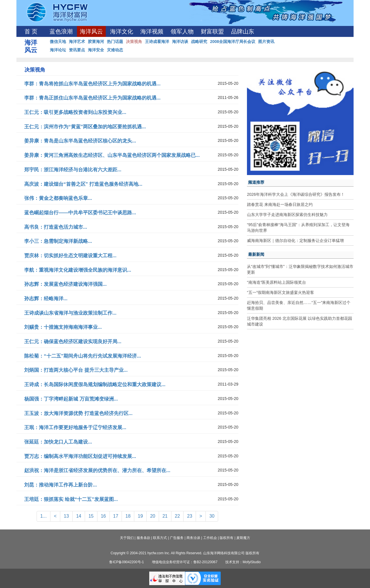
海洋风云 (91, 31)
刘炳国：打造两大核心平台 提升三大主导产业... (76, 370)
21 (165, 516)
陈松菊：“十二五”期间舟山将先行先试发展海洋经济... (83, 356)
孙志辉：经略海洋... (46, 299)
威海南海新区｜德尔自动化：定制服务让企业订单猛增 (295, 241)
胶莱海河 (96, 42)
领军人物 (182, 31)
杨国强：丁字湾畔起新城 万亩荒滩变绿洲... (71, 399)
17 (116, 516)
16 (103, 516)
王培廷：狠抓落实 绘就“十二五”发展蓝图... (71, 499)
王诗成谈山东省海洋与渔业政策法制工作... (70, 313)
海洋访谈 (180, 42)
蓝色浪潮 (61, 31)
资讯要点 (77, 50)
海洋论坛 (58, 50)
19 (140, 516)
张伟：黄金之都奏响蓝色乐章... (58, 198)
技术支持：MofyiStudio (243, 562)
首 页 (31, 31)
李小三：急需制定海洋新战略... (58, 241)
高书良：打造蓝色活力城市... (56, 227)
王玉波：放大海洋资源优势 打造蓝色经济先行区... (78, 413)
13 (66, 516)
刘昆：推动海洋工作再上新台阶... (61, 485)
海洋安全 (96, 50)
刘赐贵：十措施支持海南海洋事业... (63, 327)
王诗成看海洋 (157, 42)
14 (79, 516)
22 (178, 516)
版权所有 (226, 538)
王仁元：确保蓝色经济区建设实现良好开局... (73, 342)
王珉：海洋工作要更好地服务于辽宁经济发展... (75, 428)
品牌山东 (243, 31)
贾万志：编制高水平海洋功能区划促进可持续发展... (80, 456)
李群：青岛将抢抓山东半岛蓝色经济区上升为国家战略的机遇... (92, 84)
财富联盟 (212, 31)
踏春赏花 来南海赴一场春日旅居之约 (280, 204)
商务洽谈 (193, 538)
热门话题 (115, 42)
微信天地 (58, 42)
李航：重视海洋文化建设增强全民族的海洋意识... (78, 270)
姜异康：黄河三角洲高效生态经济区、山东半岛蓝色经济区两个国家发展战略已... (112, 155)
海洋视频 (152, 31)
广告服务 (177, 538)
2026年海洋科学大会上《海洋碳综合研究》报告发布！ (296, 194)
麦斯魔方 (243, 538)
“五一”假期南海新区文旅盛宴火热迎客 (281, 292)
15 (91, 516)
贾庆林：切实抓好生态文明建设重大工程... (70, 256)
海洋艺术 (77, 42)
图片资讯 (266, 42)
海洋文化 (122, 31)
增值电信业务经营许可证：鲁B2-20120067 (185, 562)
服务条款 (144, 538)
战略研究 (199, 42)
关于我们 (127, 538)
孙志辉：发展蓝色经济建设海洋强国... (65, 284)
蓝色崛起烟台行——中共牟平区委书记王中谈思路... (80, 213)
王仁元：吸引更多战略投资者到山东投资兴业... (75, 112)
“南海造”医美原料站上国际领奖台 (276, 282)
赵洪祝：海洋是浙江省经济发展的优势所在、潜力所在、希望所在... (97, 470)
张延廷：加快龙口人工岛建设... (58, 442)
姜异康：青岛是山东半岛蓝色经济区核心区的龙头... (80, 141)
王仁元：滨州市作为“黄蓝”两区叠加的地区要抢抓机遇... (85, 127)
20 (153, 516)
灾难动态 (115, 50)
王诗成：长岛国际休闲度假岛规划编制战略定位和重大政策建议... (95, 385)
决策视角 (134, 42)
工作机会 (210, 538)
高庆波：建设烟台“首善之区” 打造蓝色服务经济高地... (83, 184)
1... (44, 516)
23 (190, 516)
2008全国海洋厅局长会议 (233, 42)
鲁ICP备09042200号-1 (127, 562)
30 (212, 516)
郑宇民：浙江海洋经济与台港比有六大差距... (73, 170)
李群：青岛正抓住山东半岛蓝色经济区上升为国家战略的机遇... (92, 98)
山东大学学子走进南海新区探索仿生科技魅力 (287, 215)
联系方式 (160, 538)
